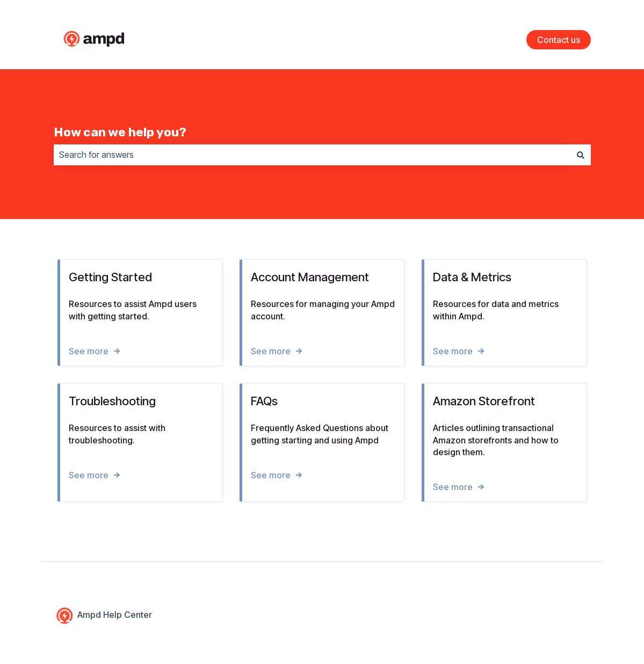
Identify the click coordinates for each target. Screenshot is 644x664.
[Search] (581, 155)
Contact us (559, 40)
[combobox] (312, 155)
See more (89, 351)
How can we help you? (120, 132)
